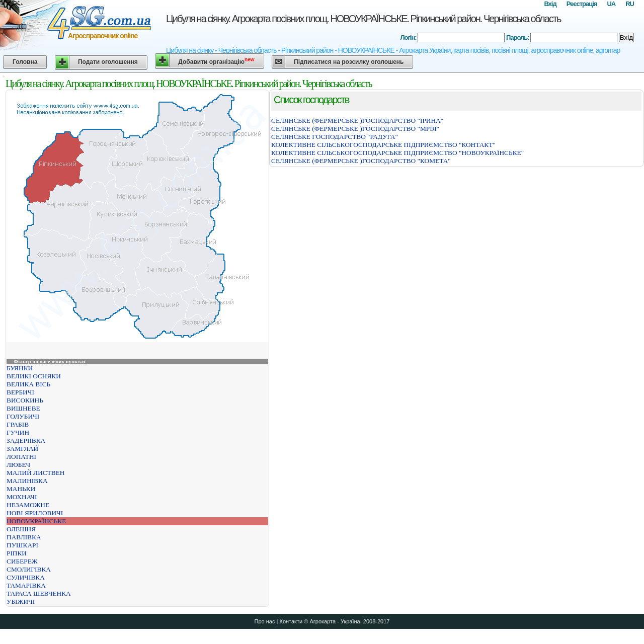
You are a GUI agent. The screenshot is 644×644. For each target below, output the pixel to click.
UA (611, 4)
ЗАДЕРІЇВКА (26, 440)
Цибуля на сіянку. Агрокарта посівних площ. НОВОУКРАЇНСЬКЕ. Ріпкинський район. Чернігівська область (364, 19)
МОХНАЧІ (22, 497)
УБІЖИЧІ (21, 601)
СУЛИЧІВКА (26, 577)
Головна (25, 62)
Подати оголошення (108, 62)
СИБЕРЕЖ (22, 561)
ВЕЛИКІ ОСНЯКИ (34, 376)
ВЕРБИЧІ (20, 392)
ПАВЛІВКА (24, 537)
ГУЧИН (18, 432)
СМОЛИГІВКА (29, 569)
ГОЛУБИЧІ (23, 416)
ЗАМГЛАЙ (22, 449)
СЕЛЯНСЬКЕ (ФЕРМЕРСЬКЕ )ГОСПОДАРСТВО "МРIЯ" (355, 129)
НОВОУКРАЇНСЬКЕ (36, 521)
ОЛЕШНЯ (21, 529)
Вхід (550, 4)
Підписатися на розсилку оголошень (349, 62)
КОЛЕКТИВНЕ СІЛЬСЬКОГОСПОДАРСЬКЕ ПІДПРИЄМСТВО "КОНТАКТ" (383, 145)
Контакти (291, 621)
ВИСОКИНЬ (25, 400)
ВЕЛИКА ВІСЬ (28, 384)
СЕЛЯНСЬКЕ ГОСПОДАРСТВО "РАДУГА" (335, 137)
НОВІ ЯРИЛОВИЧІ (35, 513)
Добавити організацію (216, 61)
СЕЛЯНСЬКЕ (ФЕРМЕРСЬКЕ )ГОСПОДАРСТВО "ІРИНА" (357, 120)
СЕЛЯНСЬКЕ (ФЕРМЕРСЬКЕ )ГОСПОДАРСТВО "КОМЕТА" (361, 161)
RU (630, 4)
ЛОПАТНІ (21, 457)
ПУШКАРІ (22, 545)
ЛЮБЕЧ (18, 465)
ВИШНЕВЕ (23, 408)
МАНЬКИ (21, 489)
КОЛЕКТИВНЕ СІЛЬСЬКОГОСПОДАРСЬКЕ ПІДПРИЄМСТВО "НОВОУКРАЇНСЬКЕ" (397, 153)
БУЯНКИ (20, 368)
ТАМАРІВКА (26, 585)
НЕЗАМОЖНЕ (28, 505)
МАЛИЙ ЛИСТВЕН (35, 473)
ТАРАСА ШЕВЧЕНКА (39, 593)
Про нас (265, 621)
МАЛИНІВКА (27, 481)
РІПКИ (17, 553)
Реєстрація (582, 4)
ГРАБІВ (18, 424)
